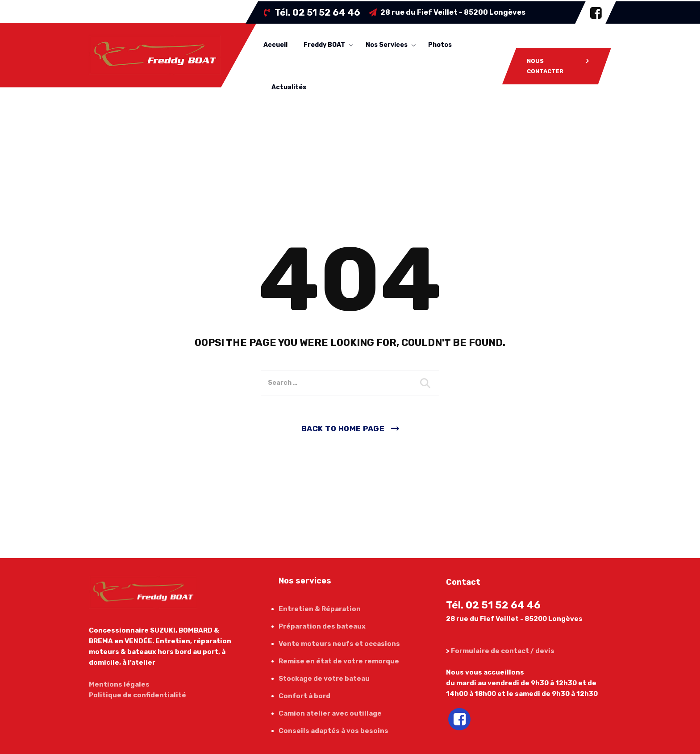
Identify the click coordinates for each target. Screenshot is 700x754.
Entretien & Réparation (320, 609)
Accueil (275, 45)
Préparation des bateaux (322, 626)
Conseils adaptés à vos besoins (333, 731)
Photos (440, 45)
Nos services (387, 45)
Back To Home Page (343, 429)
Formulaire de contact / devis (503, 651)
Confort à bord (304, 696)
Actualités (289, 87)
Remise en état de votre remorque (339, 661)
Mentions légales (119, 684)
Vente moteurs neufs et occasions (339, 644)
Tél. (317, 12)
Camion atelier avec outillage (330, 713)
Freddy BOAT (324, 45)
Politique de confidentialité (137, 695)
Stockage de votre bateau (324, 679)
